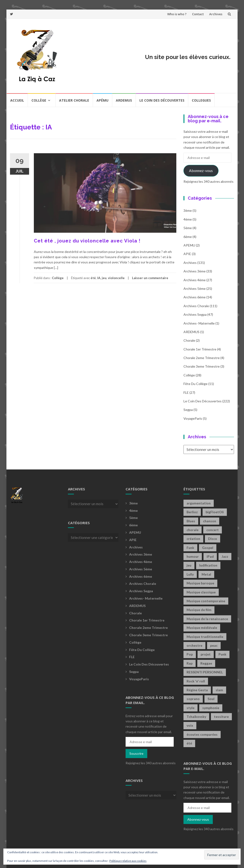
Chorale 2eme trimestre (202, 358)
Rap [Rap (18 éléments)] (190, 663)
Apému (102, 100)
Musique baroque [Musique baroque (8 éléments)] (200, 583)
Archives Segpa (195, 314)
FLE (186, 392)
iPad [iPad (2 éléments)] (210, 556)
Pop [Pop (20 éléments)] (190, 654)
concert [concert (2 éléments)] (213, 530)
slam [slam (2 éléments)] (219, 690)
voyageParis (193, 418)
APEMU (189, 245)
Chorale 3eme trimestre (202, 366)
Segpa (188, 410)
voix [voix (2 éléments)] (190, 725)
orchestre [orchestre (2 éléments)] (194, 645)
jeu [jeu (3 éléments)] (189, 565)
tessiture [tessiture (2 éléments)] (221, 717)
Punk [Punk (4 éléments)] (222, 654)
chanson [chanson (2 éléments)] (210, 521)
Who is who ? (177, 14)
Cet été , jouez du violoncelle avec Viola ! (87, 241)
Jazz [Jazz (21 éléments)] (225, 556)
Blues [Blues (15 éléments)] (191, 521)
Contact (198, 14)
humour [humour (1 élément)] (193, 556)
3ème (188, 210)
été (93, 278)
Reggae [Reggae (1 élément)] (206, 663)
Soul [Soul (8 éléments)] (211, 699)
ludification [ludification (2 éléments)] (208, 565)
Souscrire (136, 753)
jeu (104, 278)
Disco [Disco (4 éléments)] (213, 539)
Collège (39, 100)
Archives (216, 14)
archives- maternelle (199, 323)
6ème (188, 237)
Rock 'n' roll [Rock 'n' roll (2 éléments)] (196, 681)
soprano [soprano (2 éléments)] (193, 699)
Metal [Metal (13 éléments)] (206, 574)
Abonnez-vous (201, 170)
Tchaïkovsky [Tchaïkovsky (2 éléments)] (196, 717)
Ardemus (124, 100)
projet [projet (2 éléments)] (206, 654)
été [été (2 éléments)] (189, 743)
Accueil (17, 100)
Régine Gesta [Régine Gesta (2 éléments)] (197, 690)
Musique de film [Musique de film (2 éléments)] (199, 610)
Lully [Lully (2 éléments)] (190, 574)
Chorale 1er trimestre (200, 349)
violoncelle (116, 278)
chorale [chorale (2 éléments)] (193, 530)
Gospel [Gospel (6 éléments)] (208, 548)
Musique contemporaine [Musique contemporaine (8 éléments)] (206, 601)
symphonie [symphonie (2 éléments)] (211, 708)
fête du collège (196, 384)
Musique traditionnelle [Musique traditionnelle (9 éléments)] (205, 637)
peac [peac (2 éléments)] (214, 645)
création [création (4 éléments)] (193, 539)
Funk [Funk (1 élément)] (190, 548)
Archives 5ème (195, 289)
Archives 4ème (195, 280)
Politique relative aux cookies (128, 861)
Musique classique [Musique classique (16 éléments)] (201, 592)
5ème (188, 228)
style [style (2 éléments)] (191, 708)
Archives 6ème (195, 297)
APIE (187, 254)
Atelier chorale (74, 100)
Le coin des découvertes (162, 100)
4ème (188, 219)
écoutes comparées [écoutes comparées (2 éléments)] (202, 734)
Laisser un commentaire (150, 278)
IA (99, 278)
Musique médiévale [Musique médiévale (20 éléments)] (202, 628)
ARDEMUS (191, 332)
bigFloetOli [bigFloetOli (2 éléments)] (215, 512)
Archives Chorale (196, 306)
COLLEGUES (201, 100)
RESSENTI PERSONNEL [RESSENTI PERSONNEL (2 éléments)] (205, 672)
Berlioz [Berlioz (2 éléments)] (192, 512)
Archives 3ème (195, 271)
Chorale (189, 340)
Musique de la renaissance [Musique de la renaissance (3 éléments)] (207, 619)
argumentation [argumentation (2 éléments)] (199, 503)
